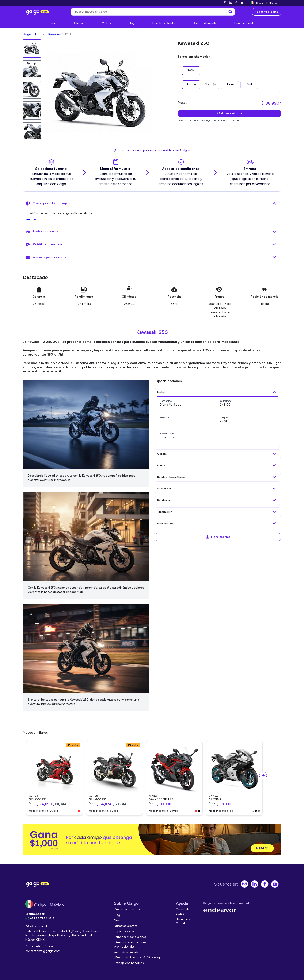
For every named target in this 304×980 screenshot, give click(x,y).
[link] (225, 3)
